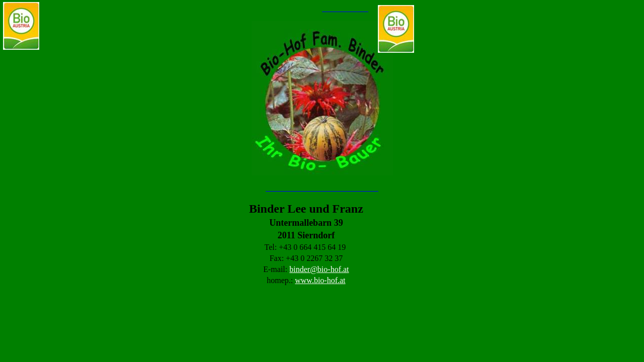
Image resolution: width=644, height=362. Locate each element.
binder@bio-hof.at (319, 269)
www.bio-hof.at (320, 280)
